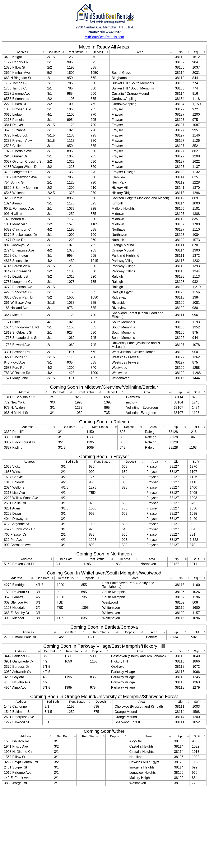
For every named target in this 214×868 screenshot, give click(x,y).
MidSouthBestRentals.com (104, 37)
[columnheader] (24, 52)
